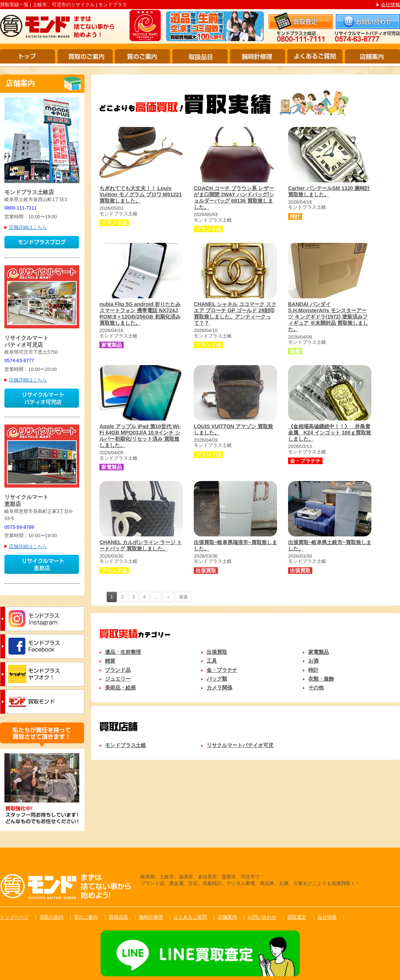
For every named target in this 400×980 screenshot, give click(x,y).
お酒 (313, 661)
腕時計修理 (258, 56)
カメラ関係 (219, 688)
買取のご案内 (85, 56)
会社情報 (390, 5)
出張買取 (217, 652)
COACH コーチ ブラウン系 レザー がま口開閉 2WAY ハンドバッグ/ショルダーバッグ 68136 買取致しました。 (234, 198)
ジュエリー (118, 679)
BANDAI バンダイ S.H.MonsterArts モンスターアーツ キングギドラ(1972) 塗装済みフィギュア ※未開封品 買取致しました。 (328, 317)
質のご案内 (142, 56)
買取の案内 (52, 917)
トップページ (14, 917)
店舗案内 (372, 56)
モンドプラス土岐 (126, 745)
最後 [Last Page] (183, 597)
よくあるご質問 (315, 56)
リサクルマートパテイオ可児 (240, 745)
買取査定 (297, 917)
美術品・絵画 (120, 688)
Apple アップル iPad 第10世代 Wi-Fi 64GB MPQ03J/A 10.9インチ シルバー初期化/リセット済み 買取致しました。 (140, 436)
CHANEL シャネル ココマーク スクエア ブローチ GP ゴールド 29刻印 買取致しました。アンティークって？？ (235, 314)
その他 (316, 688)
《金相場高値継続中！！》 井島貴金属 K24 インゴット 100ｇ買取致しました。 (330, 433)
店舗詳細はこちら (28, 227)
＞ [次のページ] (168, 597)
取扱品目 (200, 56)
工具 (212, 661)
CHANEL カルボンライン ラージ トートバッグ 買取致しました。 (141, 545)
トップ (28, 56)
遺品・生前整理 (123, 652)
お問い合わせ (262, 917)
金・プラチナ (222, 670)
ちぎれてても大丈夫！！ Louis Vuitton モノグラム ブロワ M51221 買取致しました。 (141, 194)
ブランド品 (118, 670)
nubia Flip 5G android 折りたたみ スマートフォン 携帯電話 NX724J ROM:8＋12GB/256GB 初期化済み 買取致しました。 (140, 314)
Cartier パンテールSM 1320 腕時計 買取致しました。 (329, 191)
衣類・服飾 (321, 679)
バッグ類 (217, 679)
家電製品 (319, 652)
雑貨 (110, 661)
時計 (313, 670)
